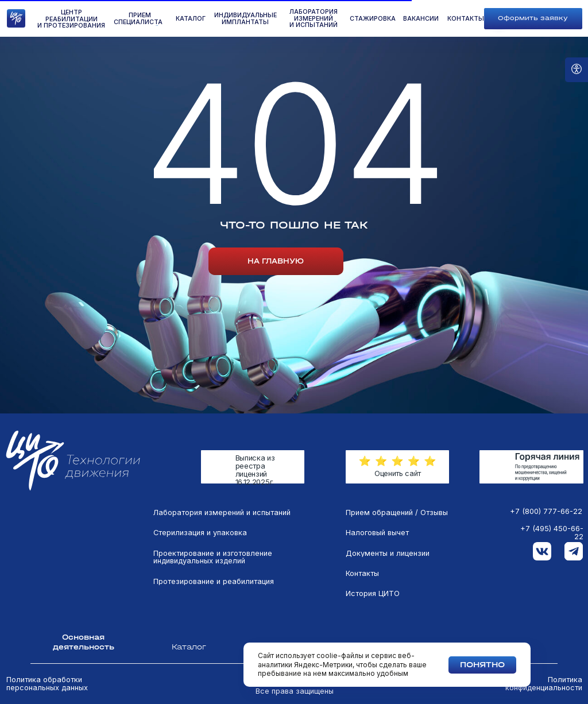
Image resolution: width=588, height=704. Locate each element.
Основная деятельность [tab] (84, 642)
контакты (466, 19)
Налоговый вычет (377, 533)
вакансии (421, 19)
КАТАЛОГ (191, 19)
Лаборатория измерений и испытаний (222, 513)
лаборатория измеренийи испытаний (314, 19)
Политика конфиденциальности (544, 684)
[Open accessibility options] (577, 70)
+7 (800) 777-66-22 (546, 512)
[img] (531, 467)
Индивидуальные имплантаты (245, 19)
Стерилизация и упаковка (200, 533)
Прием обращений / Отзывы (397, 513)
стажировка (373, 19)
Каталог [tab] (189, 647)
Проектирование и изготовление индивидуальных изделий (213, 558)
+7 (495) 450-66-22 (552, 533)
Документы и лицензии (388, 554)
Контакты (362, 574)
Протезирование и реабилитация (214, 582)
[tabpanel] (294, 570)
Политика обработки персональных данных (47, 684)
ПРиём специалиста (138, 19)
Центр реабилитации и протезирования (71, 19)
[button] (533, 19)
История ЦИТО (373, 594)
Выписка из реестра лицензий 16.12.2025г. (255, 470)
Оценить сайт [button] (398, 473)
